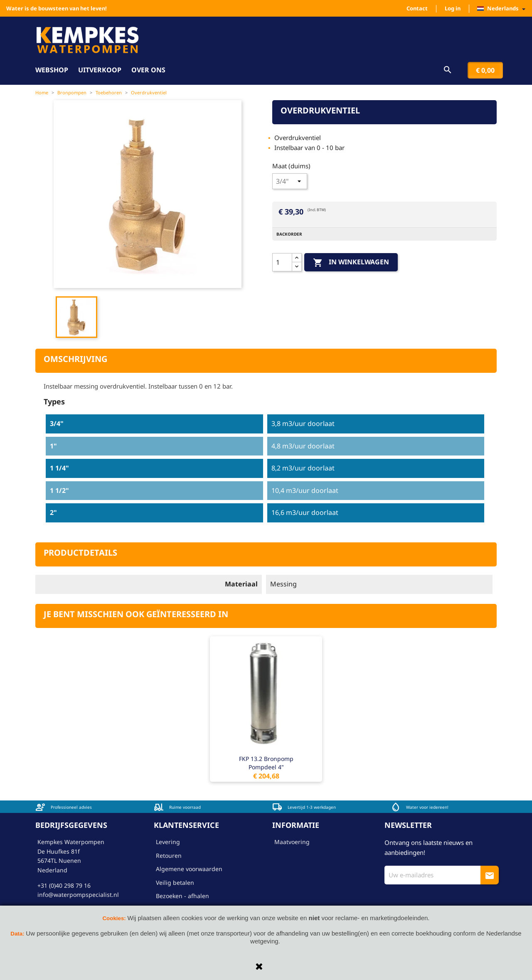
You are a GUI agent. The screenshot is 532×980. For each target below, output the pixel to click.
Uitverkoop (100, 70)
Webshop (52, 70)
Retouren (169, 856)
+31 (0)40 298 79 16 (64, 885)
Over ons (148, 70)
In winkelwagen (351, 262)
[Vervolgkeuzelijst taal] (504, 9)
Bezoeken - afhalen (182, 896)
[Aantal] (282, 262)
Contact (417, 8)
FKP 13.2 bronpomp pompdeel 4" (266, 763)
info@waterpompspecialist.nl (78, 895)
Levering (168, 842)
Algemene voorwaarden (189, 869)
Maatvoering (292, 842)
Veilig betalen (175, 883)
